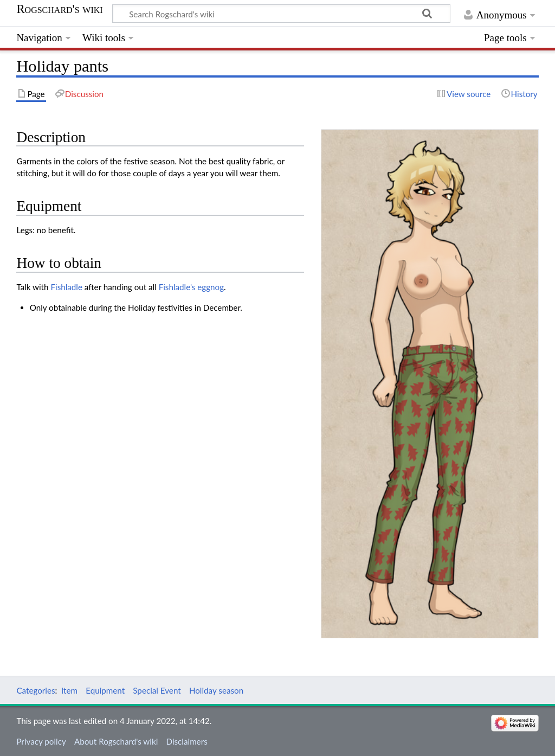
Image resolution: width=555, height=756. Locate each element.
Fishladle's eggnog (191, 287)
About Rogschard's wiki (116, 741)
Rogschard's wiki (59, 9)
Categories (36, 690)
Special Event (157, 690)
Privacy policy (41, 741)
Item (69, 690)
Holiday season (216, 690)
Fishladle (66, 287)
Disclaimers (186, 741)
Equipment (105, 690)
